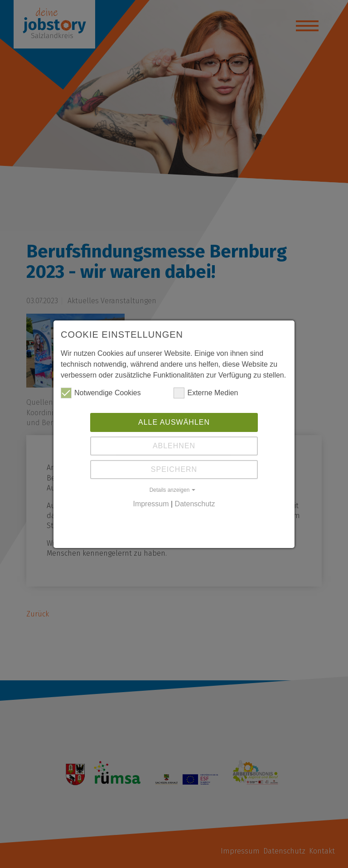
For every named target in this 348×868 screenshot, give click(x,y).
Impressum (151, 504)
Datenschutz (195, 504)
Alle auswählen (174, 422)
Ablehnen (174, 446)
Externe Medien (206, 393)
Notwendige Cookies (101, 393)
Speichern (174, 469)
